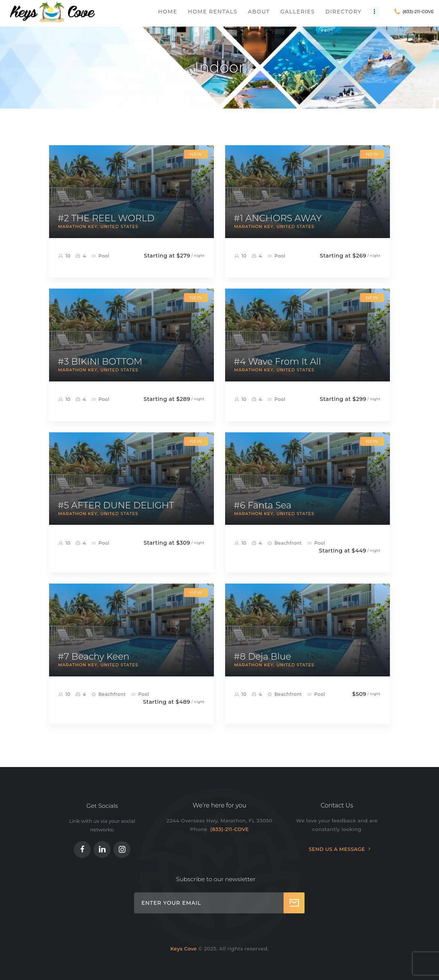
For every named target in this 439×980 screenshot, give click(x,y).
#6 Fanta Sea (263, 505)
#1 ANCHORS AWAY (278, 218)
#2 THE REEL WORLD (106, 218)
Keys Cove (184, 949)
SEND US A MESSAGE (337, 849)
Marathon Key (78, 226)
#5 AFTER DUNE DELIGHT (116, 505)
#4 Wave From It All (277, 362)
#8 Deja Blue (262, 657)
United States (119, 226)
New (196, 154)
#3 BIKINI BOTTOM (100, 362)
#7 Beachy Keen (93, 657)
